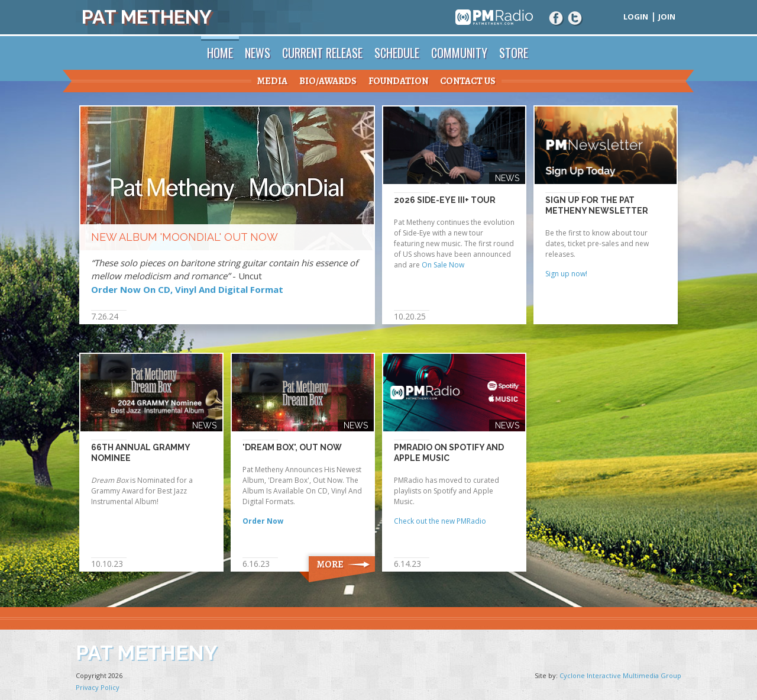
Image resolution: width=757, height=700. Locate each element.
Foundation (398, 81)
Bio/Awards (328, 81)
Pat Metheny (147, 17)
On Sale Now (443, 265)
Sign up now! (566, 274)
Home (220, 53)
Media (272, 81)
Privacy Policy (98, 687)
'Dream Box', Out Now (292, 447)
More (330, 564)
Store (514, 53)
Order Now (263, 521)
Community (459, 53)
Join (667, 17)
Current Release (322, 53)
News (258, 53)
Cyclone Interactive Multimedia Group (620, 675)
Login (636, 17)
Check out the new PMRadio (440, 521)
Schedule (397, 53)
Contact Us (468, 81)
